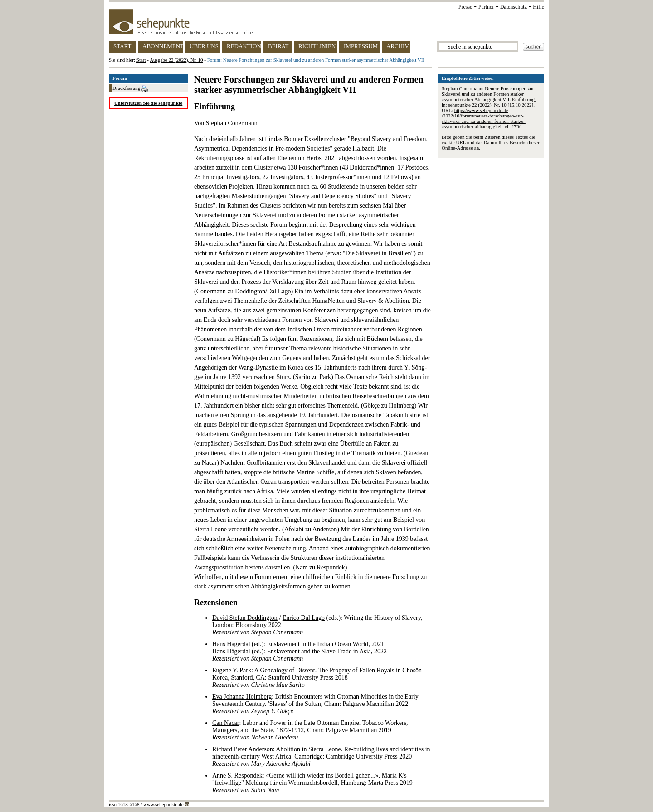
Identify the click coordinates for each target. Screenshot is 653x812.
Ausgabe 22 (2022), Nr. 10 (176, 60)
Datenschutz (514, 7)
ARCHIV (398, 46)
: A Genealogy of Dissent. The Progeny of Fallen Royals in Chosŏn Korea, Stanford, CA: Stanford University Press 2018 (317, 678)
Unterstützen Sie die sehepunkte (149, 103)
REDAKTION (244, 46)
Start (141, 60)
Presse (465, 7)
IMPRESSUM (361, 46)
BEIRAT (278, 46)
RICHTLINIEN (317, 46)
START (122, 46)
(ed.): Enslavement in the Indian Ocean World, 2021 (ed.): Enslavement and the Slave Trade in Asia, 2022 (300, 651)
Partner (486, 7)
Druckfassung (130, 89)
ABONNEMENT (163, 46)
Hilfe (538, 7)
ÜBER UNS (204, 46)
